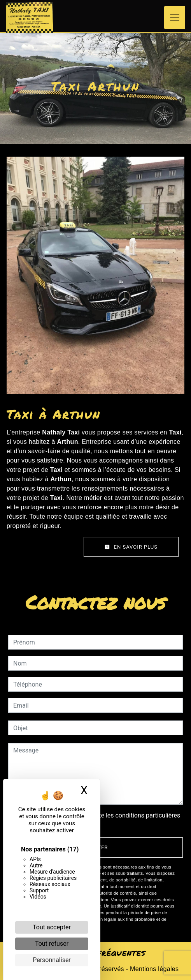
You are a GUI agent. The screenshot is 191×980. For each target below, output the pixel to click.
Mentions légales (153, 969)
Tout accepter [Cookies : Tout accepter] (52, 927)
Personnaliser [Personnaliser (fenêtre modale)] (52, 960)
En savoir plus (131, 547)
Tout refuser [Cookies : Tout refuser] (52, 944)
